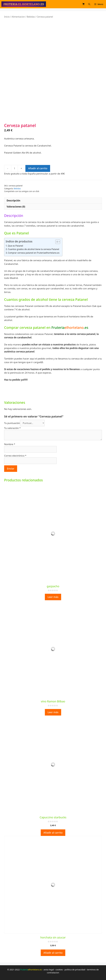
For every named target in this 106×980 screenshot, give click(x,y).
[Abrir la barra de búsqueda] (89, 4)
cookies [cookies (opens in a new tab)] (59, 970)
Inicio (7, 17)
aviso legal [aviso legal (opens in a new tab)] (49, 970)
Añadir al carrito (38, 168)
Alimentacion (18, 17)
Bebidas (31, 17)
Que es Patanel (15, 246)
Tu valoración (12, 428)
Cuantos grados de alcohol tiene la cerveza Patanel (33, 249)
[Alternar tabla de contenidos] (56, 242)
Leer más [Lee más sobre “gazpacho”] (53, 597)
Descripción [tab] (13, 201)
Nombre (10, 444)
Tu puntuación (12, 423)
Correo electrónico (15, 456)
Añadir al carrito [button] (53, 833)
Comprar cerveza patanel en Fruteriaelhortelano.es (34, 253)
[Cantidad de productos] (14, 168)
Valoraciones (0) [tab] (16, 207)
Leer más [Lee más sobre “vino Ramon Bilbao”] (53, 712)
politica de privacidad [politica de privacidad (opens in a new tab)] (75, 970)
